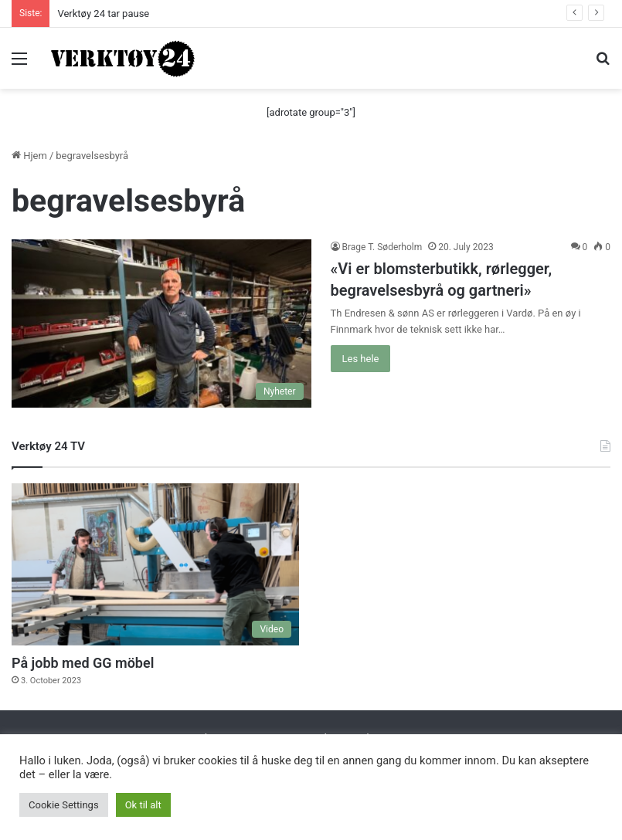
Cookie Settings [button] (64, 805)
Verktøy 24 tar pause (103, 14)
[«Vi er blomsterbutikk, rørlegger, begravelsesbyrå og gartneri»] (161, 324)
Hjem (29, 156)
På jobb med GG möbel (83, 663)
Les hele (361, 359)
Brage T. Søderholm (382, 247)
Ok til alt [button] (143, 805)
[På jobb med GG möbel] (155, 564)
